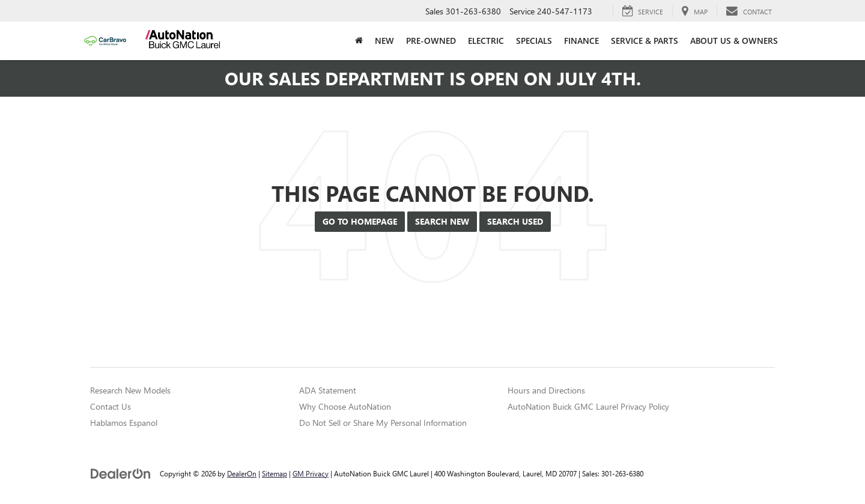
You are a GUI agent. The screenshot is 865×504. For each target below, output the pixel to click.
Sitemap (275, 473)
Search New (442, 221)
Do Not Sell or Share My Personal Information (383, 423)
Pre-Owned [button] (431, 41)
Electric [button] (486, 41)
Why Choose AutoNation (345, 406)
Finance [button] (581, 41)
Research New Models (130, 390)
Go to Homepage (360, 221)
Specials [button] (534, 41)
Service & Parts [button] (645, 41)
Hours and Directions (546, 390)
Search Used (515, 221)
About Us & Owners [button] (734, 41)
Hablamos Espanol (124, 423)
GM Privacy (311, 473)
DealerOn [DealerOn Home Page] (242, 473)
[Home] (359, 41)
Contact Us (111, 406)
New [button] (384, 41)
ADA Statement (328, 390)
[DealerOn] (121, 473)
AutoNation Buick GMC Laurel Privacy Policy (588, 406)
